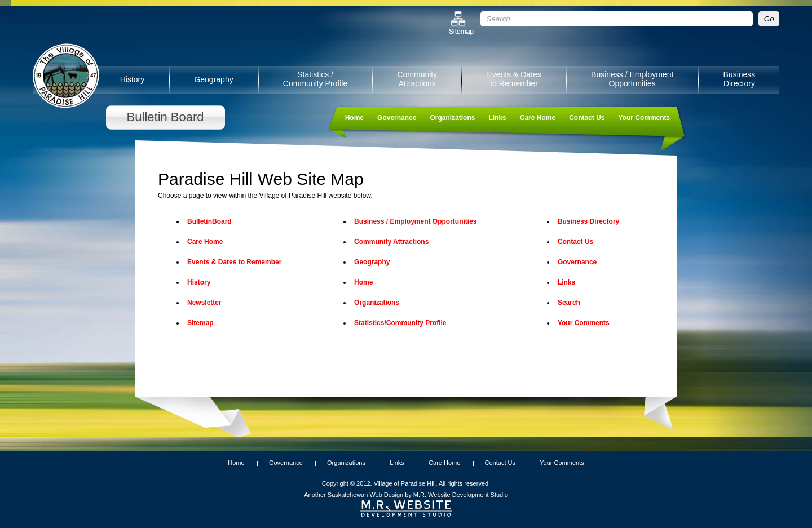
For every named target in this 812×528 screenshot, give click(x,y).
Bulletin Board (166, 117)
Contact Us (587, 118)
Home (354, 118)
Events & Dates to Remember (514, 79)
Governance (397, 118)
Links (497, 118)
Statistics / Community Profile (315, 79)
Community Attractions (417, 79)
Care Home (538, 118)
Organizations (452, 118)
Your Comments (644, 118)
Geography (213, 79)
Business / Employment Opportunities (632, 79)
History (133, 79)
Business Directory (740, 79)
